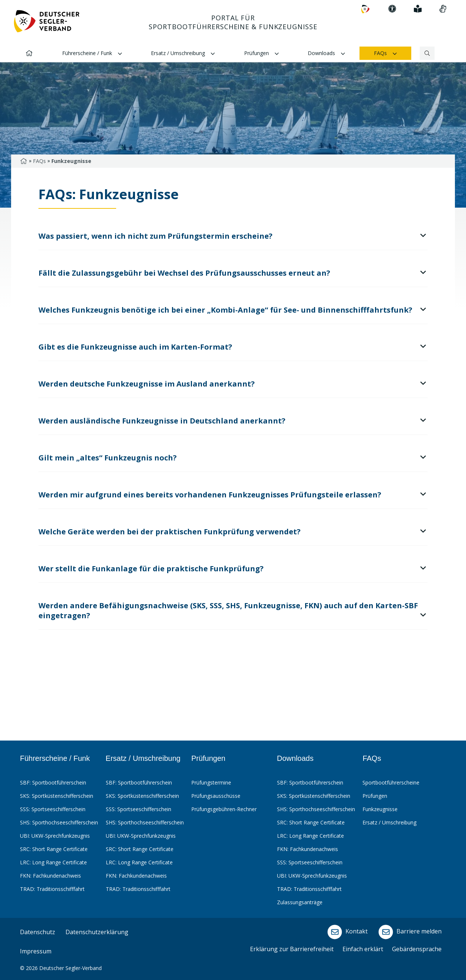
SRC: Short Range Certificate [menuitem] (54, 849)
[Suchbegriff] (420, 53)
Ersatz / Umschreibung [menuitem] (183, 54)
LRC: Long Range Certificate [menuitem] (53, 862)
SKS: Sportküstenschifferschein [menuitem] (57, 796)
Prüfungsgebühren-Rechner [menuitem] (224, 809)
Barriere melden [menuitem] (409, 932)
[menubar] (232, 834)
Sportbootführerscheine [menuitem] (391, 782)
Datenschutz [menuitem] (38, 932)
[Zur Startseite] (47, 24)
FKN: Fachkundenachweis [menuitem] (50, 876)
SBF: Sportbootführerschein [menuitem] (53, 782)
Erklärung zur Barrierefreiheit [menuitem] (292, 949)
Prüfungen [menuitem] (261, 54)
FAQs (39, 161)
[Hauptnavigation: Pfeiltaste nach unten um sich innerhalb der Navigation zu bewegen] (233, 31)
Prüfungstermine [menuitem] (211, 782)
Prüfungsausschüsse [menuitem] (216, 796)
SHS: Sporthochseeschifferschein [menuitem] (59, 822)
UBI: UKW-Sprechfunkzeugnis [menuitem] (55, 836)
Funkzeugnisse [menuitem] (380, 809)
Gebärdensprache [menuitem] (417, 949)
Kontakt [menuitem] (347, 932)
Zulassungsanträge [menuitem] (300, 902)
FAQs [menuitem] (385, 54)
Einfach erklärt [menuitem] (363, 949)
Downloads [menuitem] (326, 54)
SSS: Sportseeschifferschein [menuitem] (53, 809)
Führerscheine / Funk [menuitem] (92, 54)
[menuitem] (365, 9)
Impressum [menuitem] (36, 951)
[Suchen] (427, 53)
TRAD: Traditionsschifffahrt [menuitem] (52, 889)
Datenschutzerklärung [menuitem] (97, 932)
